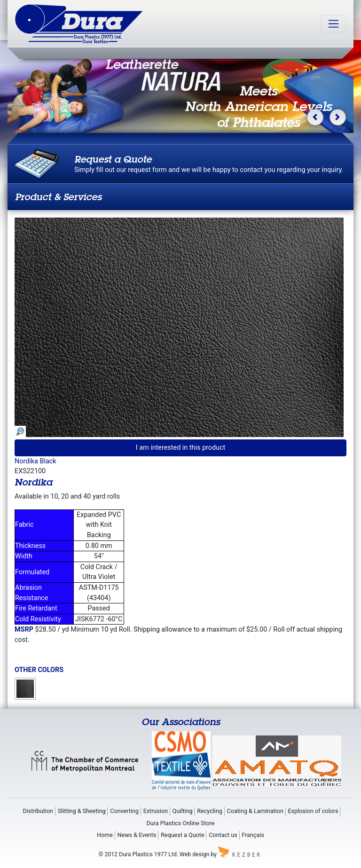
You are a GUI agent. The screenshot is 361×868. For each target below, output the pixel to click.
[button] (315, 117)
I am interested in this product (181, 448)
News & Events (137, 835)
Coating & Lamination (255, 811)
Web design (194, 854)
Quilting (183, 811)
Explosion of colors (313, 811)
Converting (124, 811)
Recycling (210, 811)
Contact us (223, 835)
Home (105, 835)
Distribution (38, 811)
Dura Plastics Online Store (181, 823)
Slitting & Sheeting (82, 811)
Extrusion (156, 811)
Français (253, 835)
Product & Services (58, 197)
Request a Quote (183, 835)
